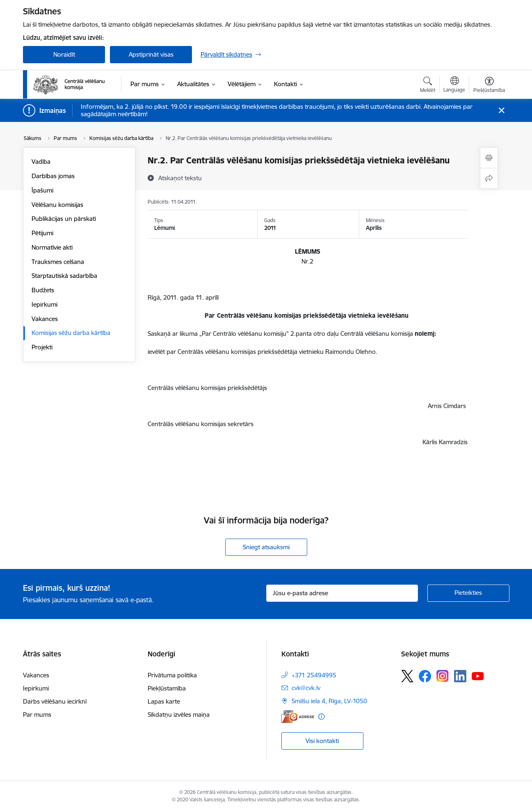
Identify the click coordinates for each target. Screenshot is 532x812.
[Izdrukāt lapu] (489, 158)
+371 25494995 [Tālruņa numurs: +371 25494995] (314, 675)
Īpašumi (42, 190)
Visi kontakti (322, 741)
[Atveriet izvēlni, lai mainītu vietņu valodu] (454, 85)
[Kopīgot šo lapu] (489, 178)
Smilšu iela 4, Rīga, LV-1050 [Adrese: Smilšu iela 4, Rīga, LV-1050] (329, 701)
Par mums (37, 715)
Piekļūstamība (167, 688)
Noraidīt (64, 54)
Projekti (42, 347)
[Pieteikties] (468, 593)
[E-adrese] (298, 717)
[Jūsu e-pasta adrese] (342, 593)
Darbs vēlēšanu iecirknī (55, 701)
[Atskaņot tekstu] (180, 178)
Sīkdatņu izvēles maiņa (179, 715)
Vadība (41, 162)
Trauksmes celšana (58, 262)
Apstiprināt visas (151, 54)
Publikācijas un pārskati (64, 219)
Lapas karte (164, 701)
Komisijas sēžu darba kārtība (71, 333)
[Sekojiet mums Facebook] (425, 676)
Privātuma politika (172, 675)
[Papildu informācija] (321, 717)
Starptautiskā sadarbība (64, 276)
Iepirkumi (45, 304)
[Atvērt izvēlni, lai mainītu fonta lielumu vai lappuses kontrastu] (489, 86)
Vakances (45, 319)
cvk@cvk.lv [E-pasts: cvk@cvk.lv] (306, 688)
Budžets (43, 290)
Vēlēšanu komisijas (57, 205)
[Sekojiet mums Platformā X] (407, 676)
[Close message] (501, 111)
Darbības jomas (53, 176)
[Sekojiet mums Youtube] (478, 676)
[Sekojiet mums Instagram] (443, 676)
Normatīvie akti (52, 247)
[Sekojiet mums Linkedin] (460, 676)
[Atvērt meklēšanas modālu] (428, 86)
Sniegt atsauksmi (266, 547)
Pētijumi (42, 233)
